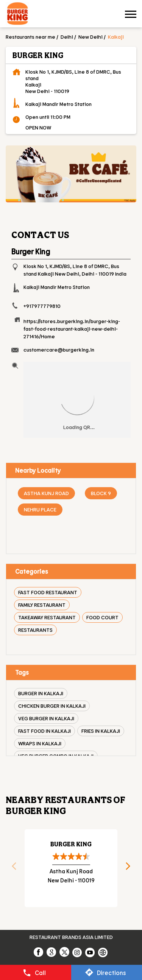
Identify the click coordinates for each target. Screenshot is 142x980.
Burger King (71, 844)
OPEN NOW (38, 127)
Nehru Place (40, 509)
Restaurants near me (30, 37)
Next (131, 868)
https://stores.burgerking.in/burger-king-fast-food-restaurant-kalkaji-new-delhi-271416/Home (72, 329)
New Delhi (91, 37)
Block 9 (101, 493)
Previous (11, 868)
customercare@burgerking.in (59, 350)
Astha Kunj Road (46, 493)
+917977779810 (42, 306)
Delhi (67, 37)
